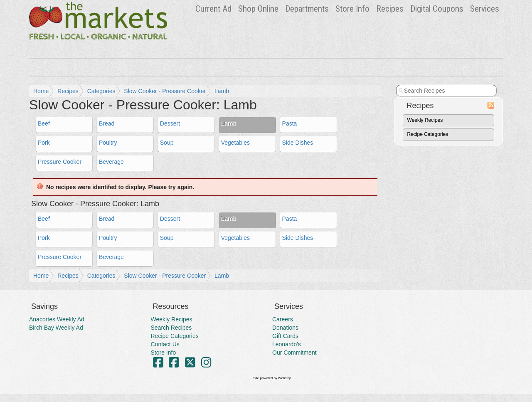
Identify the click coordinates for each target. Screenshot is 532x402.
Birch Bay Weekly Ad (56, 328)
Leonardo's (287, 344)
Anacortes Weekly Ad (57, 319)
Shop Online (258, 9)
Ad (213, 9)
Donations (285, 328)
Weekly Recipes (425, 120)
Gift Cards (285, 336)
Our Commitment (294, 353)
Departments (307, 9)
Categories (101, 91)
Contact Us (165, 344)
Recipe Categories (428, 134)
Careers (283, 319)
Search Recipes (171, 328)
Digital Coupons (437, 9)
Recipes (390, 9)
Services (485, 9)
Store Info (352, 9)
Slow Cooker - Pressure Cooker (165, 91)
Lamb (222, 91)
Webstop (284, 378)
